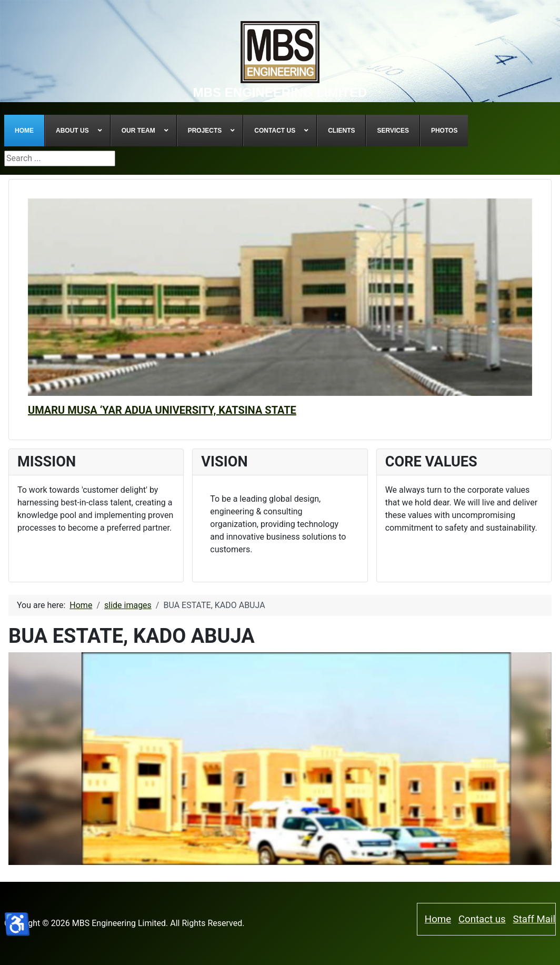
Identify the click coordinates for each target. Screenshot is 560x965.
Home (438, 919)
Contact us (482, 919)
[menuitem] (24, 131)
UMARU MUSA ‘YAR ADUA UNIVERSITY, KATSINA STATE (162, 410)
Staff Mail (534, 919)
